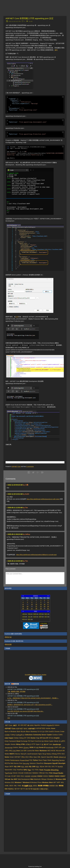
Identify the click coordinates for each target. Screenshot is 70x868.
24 (48, 606)
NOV (25, 619)
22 (41, 606)
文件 (17, 317)
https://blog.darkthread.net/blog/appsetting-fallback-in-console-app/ (36, 555)
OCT (47, 617)
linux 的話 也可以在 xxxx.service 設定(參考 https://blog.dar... (26, 711)
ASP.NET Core (16, 466)
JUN (25, 617)
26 (27, 609)
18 (23, 606)
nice (9, 718)
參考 (56, 50)
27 (32, 609)
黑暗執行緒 (8, 637)
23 (44, 606)
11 (23, 604)
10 (48, 602)
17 (48, 604)
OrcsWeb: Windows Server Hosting (36, 675)
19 (27, 606)
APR (41, 614)
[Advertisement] (27, 451)
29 (41, 609)
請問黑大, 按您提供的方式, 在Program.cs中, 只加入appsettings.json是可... (30, 705)
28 (36, 609)
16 (44, 604)
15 (41, 604)
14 (36, 604)
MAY (47, 614)
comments (30, 466)
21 (36, 606)
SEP (41, 617)
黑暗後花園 (8, 644)
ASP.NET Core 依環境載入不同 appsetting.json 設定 (29, 18)
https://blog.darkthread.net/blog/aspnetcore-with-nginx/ (43, 499)
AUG (36, 617)
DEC (30, 619)
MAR (36, 614)
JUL (30, 617)
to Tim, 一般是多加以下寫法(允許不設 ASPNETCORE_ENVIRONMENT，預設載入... (33, 698)
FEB (30, 614)
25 (23, 609)
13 (32, 604)
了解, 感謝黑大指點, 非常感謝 (16, 691)
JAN (25, 614)
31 (48, 609)
